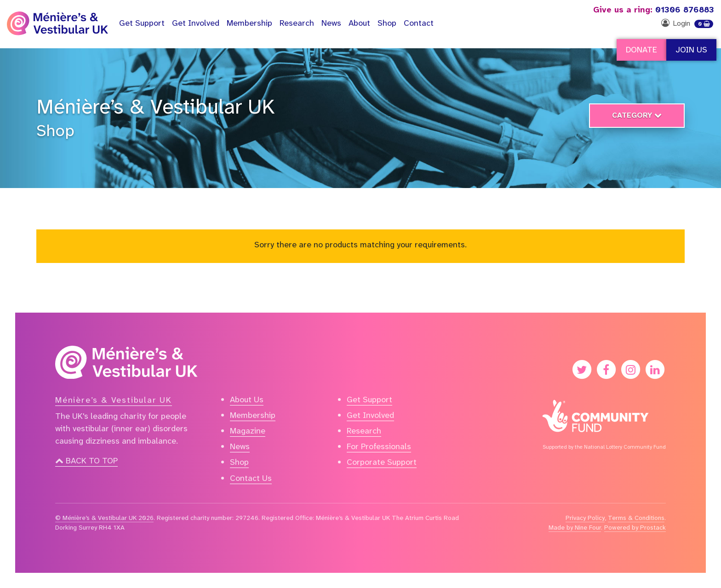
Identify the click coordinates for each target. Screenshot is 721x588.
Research (297, 23)
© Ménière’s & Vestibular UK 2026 (104, 518)
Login (681, 23)
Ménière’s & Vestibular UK (156, 107)
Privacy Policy (585, 518)
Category (637, 115)
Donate (641, 50)
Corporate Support (382, 462)
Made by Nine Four (575, 527)
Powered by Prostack (635, 527)
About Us (247, 400)
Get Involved (196, 23)
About (359, 23)
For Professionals (379, 446)
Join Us (691, 50)
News (331, 23)
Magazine (248, 431)
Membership (249, 23)
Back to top (86, 461)
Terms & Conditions (636, 518)
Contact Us (251, 478)
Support (142, 23)
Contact (419, 23)
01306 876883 (654, 10)
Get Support (369, 400)
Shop (387, 23)
